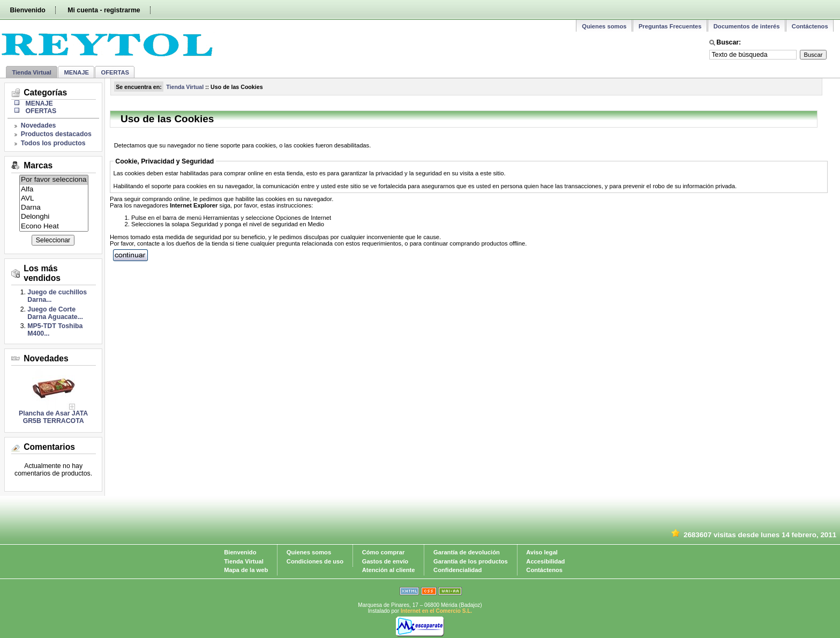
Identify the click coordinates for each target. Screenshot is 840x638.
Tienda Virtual (32, 72)
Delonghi (54, 217)
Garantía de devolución (467, 552)
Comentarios (49, 447)
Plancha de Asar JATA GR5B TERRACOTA (53, 417)
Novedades (39, 125)
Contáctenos (810, 26)
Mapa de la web (246, 570)
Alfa (54, 190)
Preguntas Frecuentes (670, 26)
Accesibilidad (545, 561)
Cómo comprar (384, 552)
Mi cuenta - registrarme (104, 10)
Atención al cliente (389, 570)
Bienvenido (27, 10)
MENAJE (76, 72)
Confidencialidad (457, 570)
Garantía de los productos (471, 561)
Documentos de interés (747, 26)
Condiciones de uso (315, 561)
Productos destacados (56, 134)
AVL (54, 199)
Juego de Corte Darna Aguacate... (55, 313)
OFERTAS (115, 72)
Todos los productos (53, 143)
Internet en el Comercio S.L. (436, 611)
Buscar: (729, 42)
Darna (54, 208)
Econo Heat (54, 227)
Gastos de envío (385, 561)
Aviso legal (542, 552)
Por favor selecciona (54, 180)
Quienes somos (604, 26)
